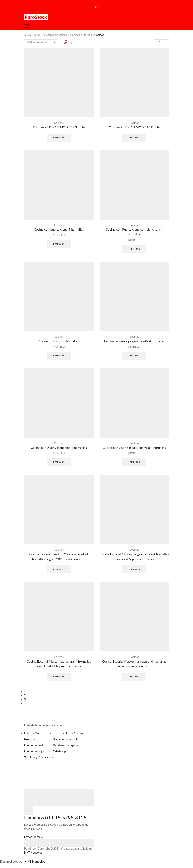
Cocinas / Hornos (81, 35)
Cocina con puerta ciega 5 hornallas (59, 229)
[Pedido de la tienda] (41, 42)
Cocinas (59, 123)
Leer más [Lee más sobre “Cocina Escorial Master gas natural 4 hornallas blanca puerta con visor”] (134, 677)
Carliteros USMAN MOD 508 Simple (59, 127)
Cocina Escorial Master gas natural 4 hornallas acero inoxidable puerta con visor (59, 664)
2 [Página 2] (25, 695)
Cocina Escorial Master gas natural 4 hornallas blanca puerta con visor (134, 664)
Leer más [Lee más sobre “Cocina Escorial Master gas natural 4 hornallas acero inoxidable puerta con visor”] (59, 677)
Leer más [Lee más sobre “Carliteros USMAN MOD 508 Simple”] (59, 137)
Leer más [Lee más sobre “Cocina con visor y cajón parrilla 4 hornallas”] (134, 356)
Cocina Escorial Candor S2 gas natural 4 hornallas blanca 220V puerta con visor (134, 556)
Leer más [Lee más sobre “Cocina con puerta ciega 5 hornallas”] (59, 244)
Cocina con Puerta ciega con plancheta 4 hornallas (134, 232)
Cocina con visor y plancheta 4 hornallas (59, 448)
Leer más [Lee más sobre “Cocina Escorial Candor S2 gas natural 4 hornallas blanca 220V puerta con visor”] (134, 569)
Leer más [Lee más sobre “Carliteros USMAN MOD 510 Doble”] (134, 137)
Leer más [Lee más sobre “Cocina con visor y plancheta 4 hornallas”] (59, 462)
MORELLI (59, 235)
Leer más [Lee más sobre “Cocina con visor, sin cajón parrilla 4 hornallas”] (134, 462)
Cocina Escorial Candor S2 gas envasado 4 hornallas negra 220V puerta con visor (59, 556)
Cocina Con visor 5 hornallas (59, 341)
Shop (38, 35)
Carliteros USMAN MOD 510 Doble (134, 127)
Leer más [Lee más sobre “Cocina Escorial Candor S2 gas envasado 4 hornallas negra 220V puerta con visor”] (59, 569)
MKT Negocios (33, 853)
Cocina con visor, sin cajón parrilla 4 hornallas (134, 448)
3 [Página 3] (25, 699)
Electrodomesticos (55, 35)
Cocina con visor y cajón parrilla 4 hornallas (134, 341)
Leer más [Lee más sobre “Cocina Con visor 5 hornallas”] (59, 356)
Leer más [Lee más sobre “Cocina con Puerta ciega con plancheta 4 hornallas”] (134, 249)
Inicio (28, 35)
